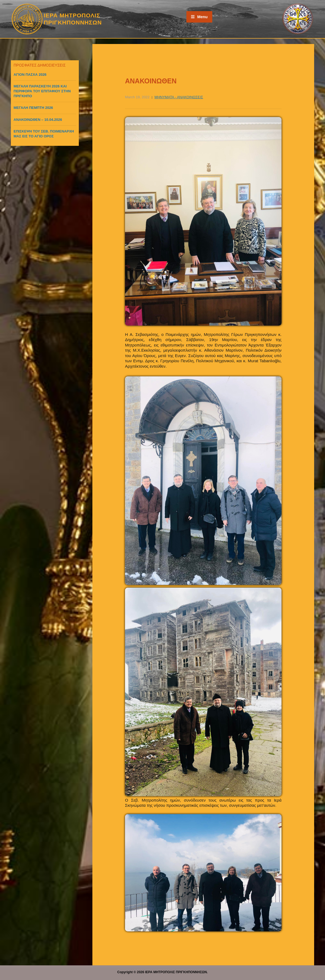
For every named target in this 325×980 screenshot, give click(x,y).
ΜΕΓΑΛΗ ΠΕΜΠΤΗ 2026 (33, 108)
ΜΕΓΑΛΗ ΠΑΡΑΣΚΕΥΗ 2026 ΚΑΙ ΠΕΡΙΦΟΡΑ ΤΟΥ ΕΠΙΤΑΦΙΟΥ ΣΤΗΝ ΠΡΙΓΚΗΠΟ (42, 91)
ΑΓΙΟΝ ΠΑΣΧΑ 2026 (30, 75)
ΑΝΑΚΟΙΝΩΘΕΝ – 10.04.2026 (38, 120)
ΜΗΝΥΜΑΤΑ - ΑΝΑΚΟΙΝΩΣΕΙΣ (179, 97)
